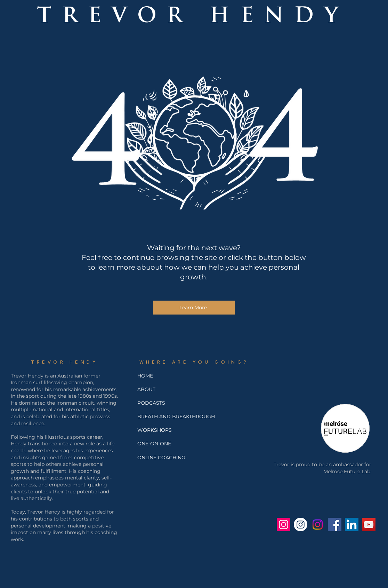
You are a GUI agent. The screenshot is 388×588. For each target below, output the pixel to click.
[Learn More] (194, 308)
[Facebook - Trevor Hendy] (335, 525)
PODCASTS (151, 403)
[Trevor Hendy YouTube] (369, 525)
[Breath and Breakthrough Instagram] (301, 525)
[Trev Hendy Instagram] (284, 525)
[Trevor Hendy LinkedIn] (352, 525)
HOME (145, 376)
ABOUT (146, 389)
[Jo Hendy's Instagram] (318, 525)
